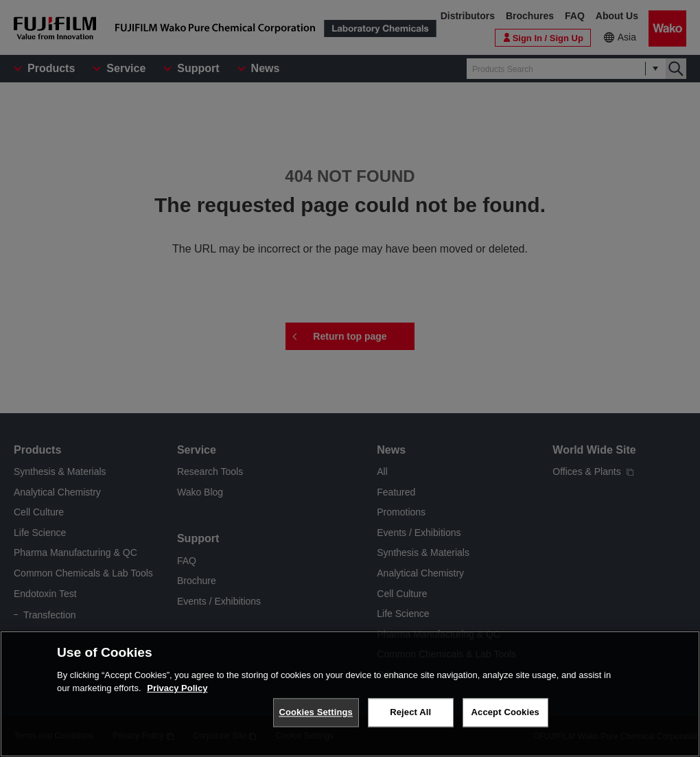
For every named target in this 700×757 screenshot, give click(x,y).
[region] (350, 694)
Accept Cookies (505, 712)
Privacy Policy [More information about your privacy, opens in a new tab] (177, 688)
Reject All (410, 712)
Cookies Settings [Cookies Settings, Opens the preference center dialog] (316, 712)
